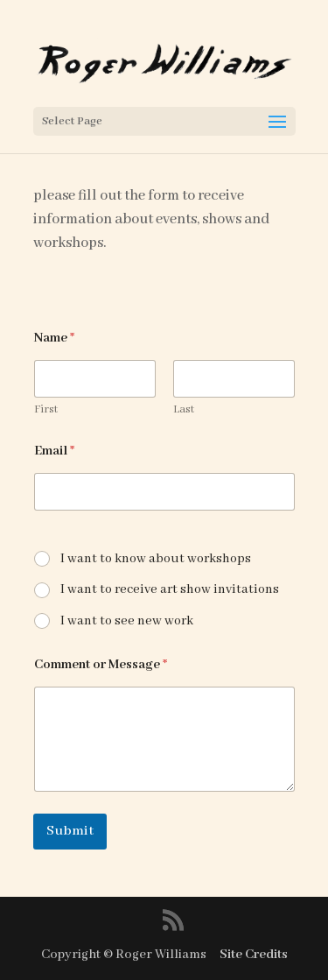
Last (184, 409)
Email (54, 451)
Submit (70, 831)
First (46, 409)
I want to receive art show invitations (170, 589)
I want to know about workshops (156, 559)
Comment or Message (101, 665)
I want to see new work (127, 621)
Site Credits (254, 955)
